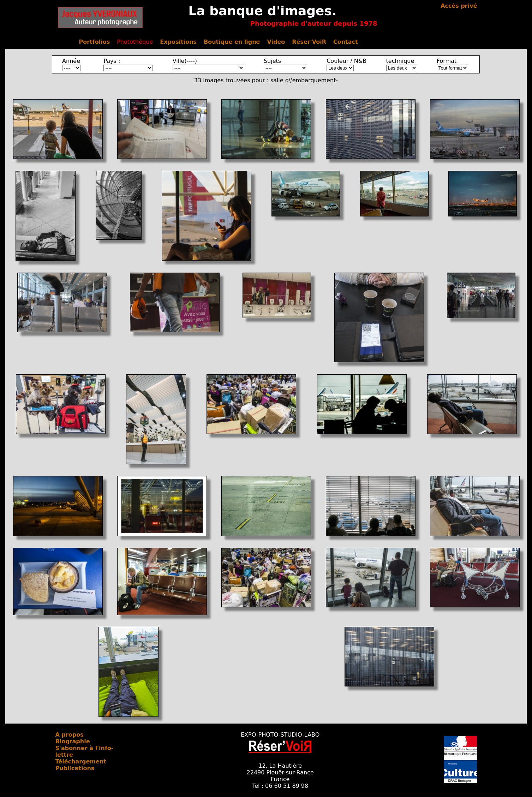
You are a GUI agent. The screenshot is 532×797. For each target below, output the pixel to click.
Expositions (178, 42)
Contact (346, 42)
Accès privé (459, 6)
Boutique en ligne (232, 42)
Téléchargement (81, 762)
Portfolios (95, 42)
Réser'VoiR (309, 42)
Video (276, 42)
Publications (75, 768)
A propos (70, 735)
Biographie (73, 741)
